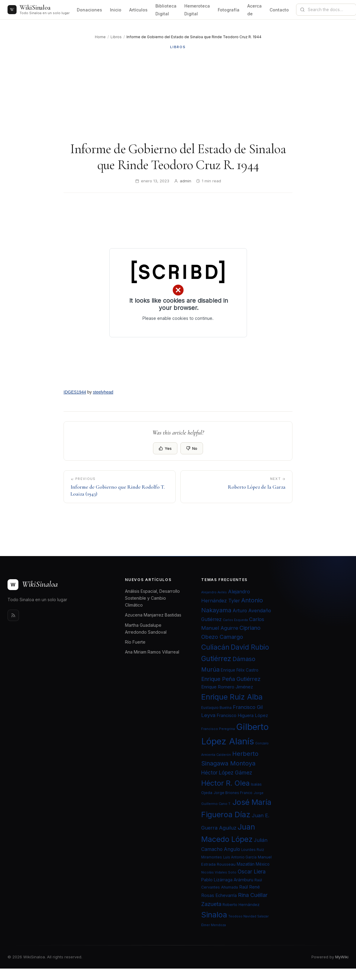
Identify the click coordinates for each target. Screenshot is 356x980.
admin (186, 181)
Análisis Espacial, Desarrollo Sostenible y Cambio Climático (152, 598)
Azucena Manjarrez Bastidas (153, 615)
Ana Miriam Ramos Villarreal (152, 652)
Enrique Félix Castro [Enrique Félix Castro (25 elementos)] (240, 670)
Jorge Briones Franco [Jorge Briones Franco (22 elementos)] (233, 793)
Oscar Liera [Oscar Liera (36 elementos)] (252, 872)
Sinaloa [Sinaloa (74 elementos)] (214, 915)
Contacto (279, 10)
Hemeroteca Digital (197, 10)
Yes (165, 448)
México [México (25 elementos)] (263, 864)
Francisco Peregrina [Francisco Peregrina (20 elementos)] (218, 729)
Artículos (138, 10)
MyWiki (342, 957)
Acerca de (255, 10)
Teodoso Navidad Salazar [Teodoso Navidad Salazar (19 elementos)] (248, 916)
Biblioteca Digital (166, 10)
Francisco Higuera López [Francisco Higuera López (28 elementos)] (242, 716)
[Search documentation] (330, 10)
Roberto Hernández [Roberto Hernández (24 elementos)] (241, 904)
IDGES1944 (75, 392)
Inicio (116, 10)
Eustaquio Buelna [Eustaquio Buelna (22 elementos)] (216, 708)
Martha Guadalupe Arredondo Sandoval (146, 629)
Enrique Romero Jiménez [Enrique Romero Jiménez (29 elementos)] (227, 687)
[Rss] (13, 615)
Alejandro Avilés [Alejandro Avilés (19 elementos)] (214, 592)
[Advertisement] (178, 95)
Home (100, 37)
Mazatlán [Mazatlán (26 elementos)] (246, 864)
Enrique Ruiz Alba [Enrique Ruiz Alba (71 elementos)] (232, 697)
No (192, 448)
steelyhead (103, 392)
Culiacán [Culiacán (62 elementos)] (215, 647)
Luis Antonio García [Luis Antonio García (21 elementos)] (240, 857)
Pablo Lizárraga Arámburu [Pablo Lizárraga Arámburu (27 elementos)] (227, 880)
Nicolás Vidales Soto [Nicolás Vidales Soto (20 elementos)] (219, 872)
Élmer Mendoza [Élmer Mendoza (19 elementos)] (214, 925)
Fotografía (229, 10)
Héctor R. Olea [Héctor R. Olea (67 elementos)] (225, 783)
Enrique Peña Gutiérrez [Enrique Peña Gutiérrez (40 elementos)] (231, 679)
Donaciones (89, 10)
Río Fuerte (135, 642)
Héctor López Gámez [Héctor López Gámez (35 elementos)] (227, 773)
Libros (116, 37)
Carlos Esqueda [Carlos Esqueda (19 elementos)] (235, 620)
